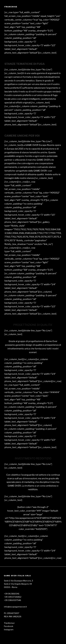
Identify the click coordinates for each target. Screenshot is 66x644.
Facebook (9, 626)
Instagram (9, 630)
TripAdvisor (9, 623)
